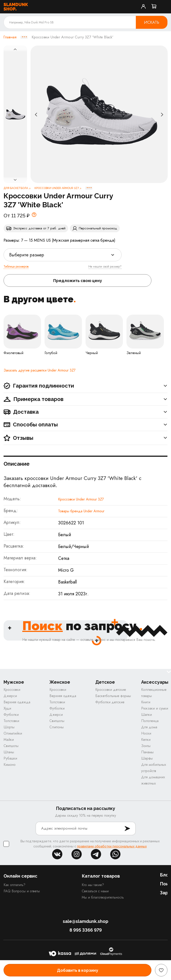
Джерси (10, 696)
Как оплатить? (14, 885)
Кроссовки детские (111, 690)
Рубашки (10, 758)
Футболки (11, 715)
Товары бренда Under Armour (81, 511)
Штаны (9, 752)
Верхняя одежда (17, 702)
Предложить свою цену (78, 281)
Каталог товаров (101, 876)
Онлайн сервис (20, 876)
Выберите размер (27, 255)
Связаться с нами (95, 891)
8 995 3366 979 (86, 930)
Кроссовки (12, 690)
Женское (60, 682)
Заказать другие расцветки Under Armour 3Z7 (40, 370)
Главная (10, 37)
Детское (105, 682)
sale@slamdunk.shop (85, 921)
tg (96, 854)
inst (77, 854)
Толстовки (11, 721)
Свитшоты (11, 746)
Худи (7, 708)
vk (57, 854)
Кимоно (10, 765)
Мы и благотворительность (103, 897)
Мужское (14, 682)
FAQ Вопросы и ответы (22, 891)
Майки (9, 740)
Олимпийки (13, 733)
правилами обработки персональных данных (112, 846)
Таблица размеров (16, 266)
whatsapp (115, 854)
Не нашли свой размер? (105, 266)
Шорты (9, 727)
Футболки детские (110, 702)
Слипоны (57, 727)
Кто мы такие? (93, 885)
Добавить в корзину (78, 970)
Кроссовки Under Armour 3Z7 (81, 499)
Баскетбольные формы (113, 696)
